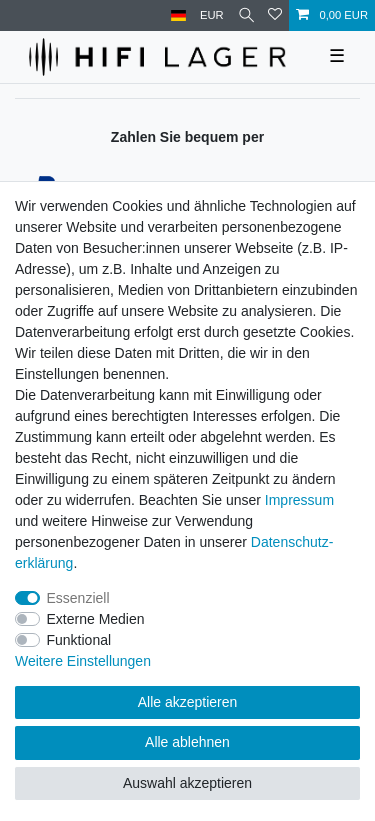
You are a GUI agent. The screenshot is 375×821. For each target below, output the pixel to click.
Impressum (299, 500)
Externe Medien (96, 619)
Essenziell (78, 598)
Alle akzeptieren (188, 702)
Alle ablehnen (187, 742)
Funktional (79, 640)
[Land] (178, 15)
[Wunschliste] (275, 15)
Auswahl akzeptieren (187, 783)
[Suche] (246, 15)
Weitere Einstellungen (83, 661)
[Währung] (212, 15)
